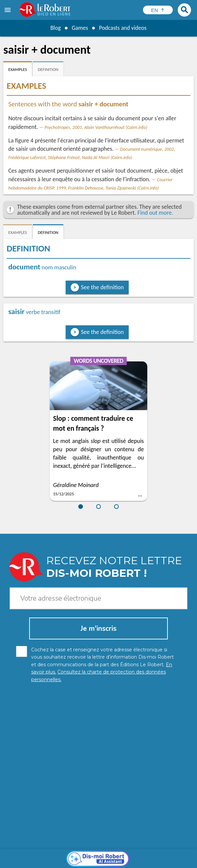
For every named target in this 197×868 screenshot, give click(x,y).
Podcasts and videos (123, 28)
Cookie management (149, 855)
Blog (55, 28)
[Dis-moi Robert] (99, 745)
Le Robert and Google (106, 861)
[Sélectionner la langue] (158, 10)
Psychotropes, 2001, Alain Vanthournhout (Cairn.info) (96, 127)
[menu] (8, 10)
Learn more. (164, 845)
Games (79, 28)
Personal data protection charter (45, 855)
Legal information (104, 855)
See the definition (102, 287)
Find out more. (155, 213)
